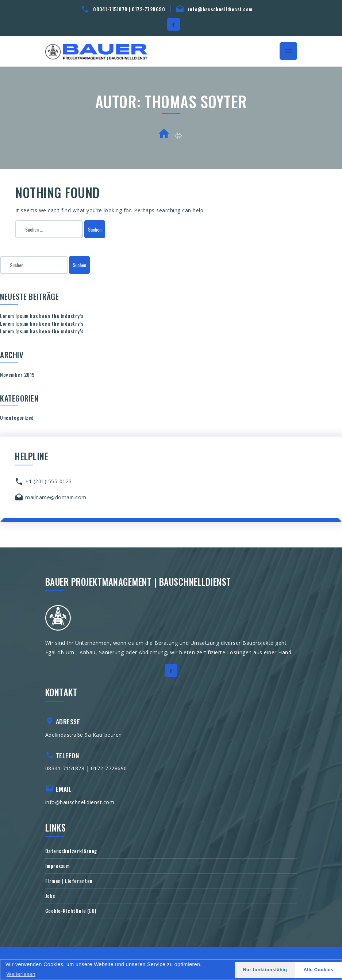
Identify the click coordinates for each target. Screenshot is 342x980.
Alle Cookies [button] (319, 970)
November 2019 (18, 374)
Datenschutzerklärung (71, 851)
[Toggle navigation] (288, 51)
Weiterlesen (21, 974)
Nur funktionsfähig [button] (265, 970)
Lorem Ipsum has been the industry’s (42, 316)
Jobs (50, 896)
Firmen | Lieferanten (69, 881)
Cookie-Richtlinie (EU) (71, 911)
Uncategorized (17, 417)
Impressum (58, 866)
